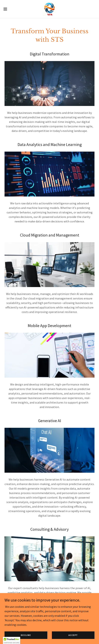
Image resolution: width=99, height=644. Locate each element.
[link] (49, 9)
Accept (73, 638)
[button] (9, 9)
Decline (26, 638)
